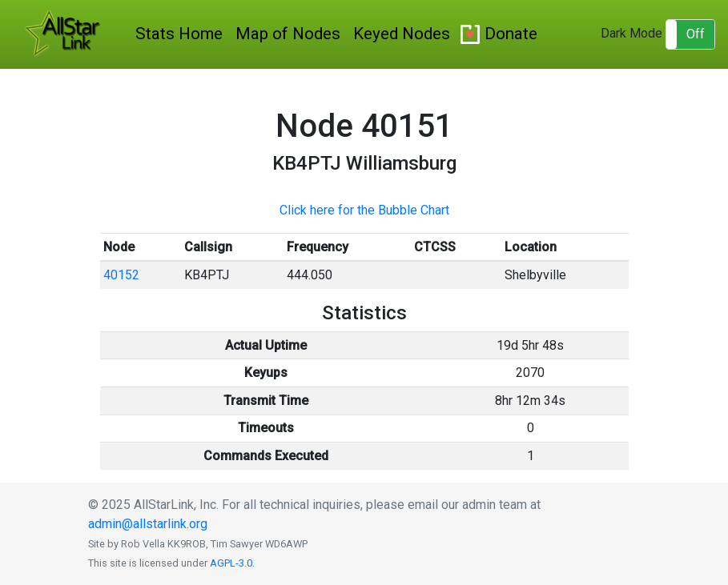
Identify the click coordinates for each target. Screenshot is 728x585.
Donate (511, 34)
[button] (690, 34)
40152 (121, 275)
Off (696, 34)
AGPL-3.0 (231, 563)
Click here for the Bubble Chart (364, 210)
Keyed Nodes (402, 34)
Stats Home (179, 34)
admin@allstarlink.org (148, 524)
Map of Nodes (288, 34)
